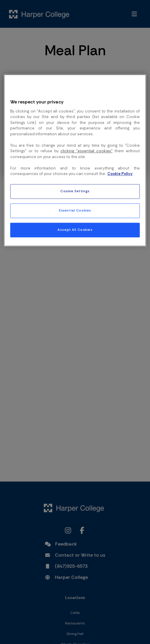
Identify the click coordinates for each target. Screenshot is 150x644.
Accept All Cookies (75, 230)
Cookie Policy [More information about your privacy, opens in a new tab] (120, 174)
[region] (75, 160)
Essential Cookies (75, 211)
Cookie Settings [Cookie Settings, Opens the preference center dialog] (75, 191)
